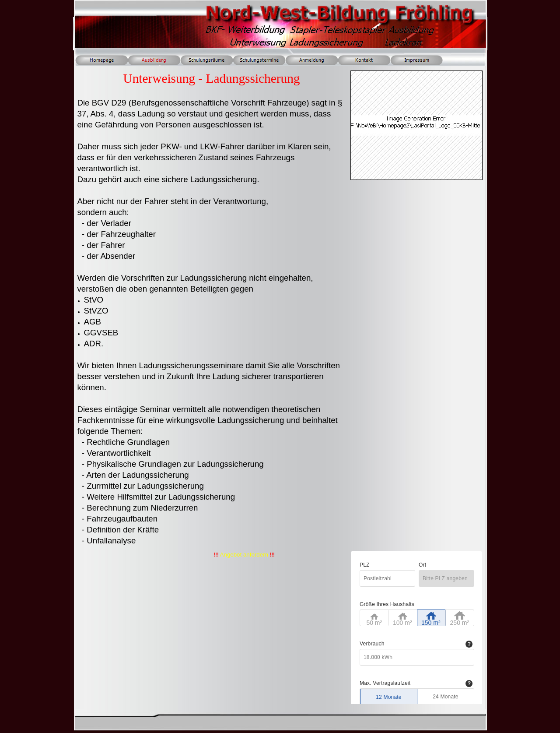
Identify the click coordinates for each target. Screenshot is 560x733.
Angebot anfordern (244, 555)
